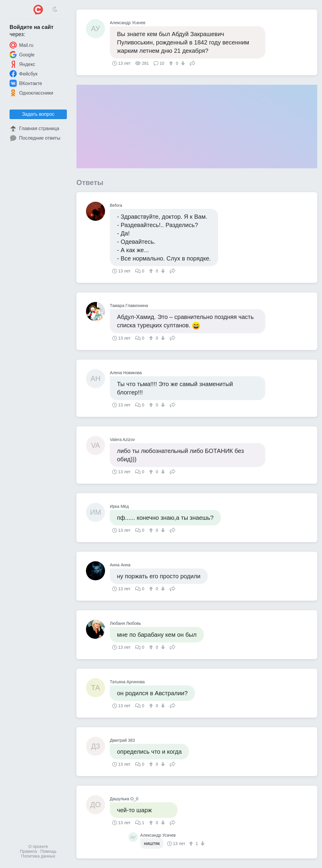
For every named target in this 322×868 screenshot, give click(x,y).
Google (22, 55)
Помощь (48, 851)
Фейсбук (24, 74)
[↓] (182, 63)
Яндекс (22, 64)
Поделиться (192, 63)
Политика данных (38, 856)
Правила (28, 851)
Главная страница (34, 129)
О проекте (38, 847)
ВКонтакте (26, 83)
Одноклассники (31, 93)
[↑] (172, 63)
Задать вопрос (38, 114)
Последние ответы (35, 138)
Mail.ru (21, 45)
